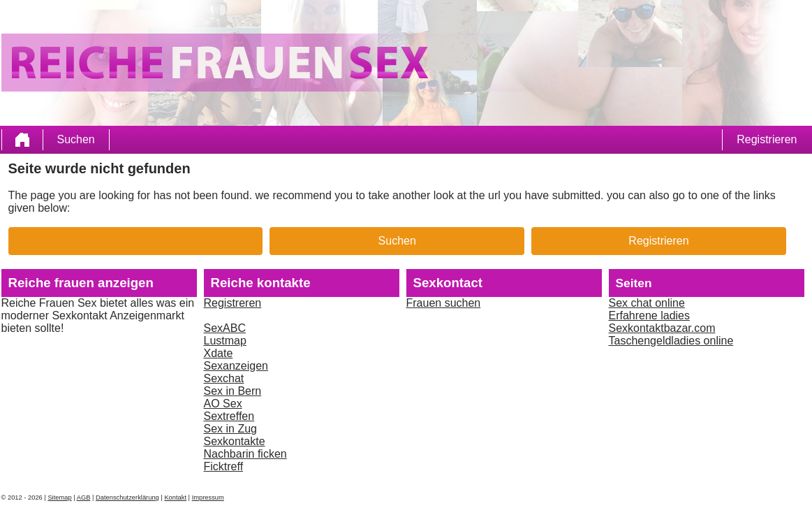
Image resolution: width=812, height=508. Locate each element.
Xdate (219, 353)
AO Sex (223, 404)
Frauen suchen (444, 303)
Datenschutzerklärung (127, 498)
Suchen (76, 139)
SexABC (225, 328)
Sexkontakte (235, 441)
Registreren (233, 303)
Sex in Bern (233, 391)
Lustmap (225, 341)
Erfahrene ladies (650, 315)
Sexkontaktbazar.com (662, 328)
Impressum (208, 498)
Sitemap (59, 498)
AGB (84, 498)
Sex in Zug (230, 429)
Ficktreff (224, 466)
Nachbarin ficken (245, 454)
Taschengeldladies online (671, 341)
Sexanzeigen (236, 366)
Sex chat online (647, 303)
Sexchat (224, 378)
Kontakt (175, 498)
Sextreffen (229, 416)
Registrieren (767, 139)
